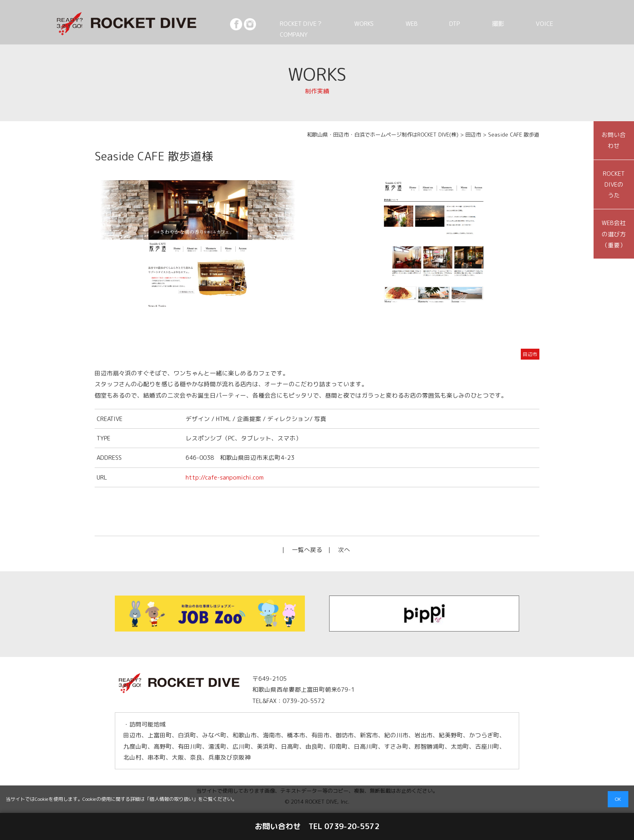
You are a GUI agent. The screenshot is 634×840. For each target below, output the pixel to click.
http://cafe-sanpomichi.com (225, 477)
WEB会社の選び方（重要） (614, 234)
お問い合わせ (614, 140)
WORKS (414, 23)
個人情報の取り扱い (171, 799)
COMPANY (579, 23)
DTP (477, 23)
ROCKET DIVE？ (363, 23)
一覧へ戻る (307, 550)
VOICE (538, 23)
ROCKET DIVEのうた (614, 185)
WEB (448, 23)
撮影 (506, 23)
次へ (344, 550)
